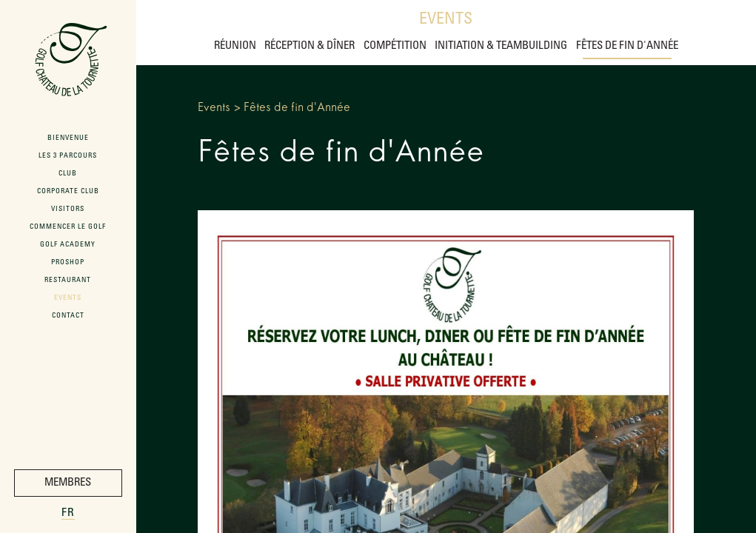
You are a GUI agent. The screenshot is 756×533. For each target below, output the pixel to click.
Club (68, 174)
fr (68, 513)
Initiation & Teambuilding (501, 46)
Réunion (235, 46)
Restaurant (68, 281)
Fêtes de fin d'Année (627, 46)
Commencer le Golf (68, 227)
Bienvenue (68, 138)
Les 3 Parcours (68, 156)
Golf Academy (68, 245)
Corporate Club (68, 192)
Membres (68, 483)
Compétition (395, 46)
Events (446, 20)
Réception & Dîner (310, 46)
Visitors (68, 209)
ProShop (68, 263)
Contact (68, 316)
